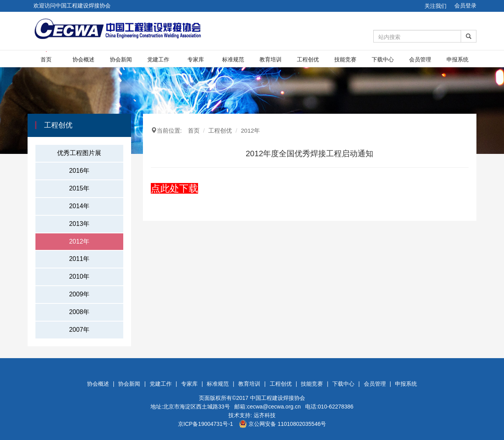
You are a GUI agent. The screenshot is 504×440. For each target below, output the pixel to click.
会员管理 (420, 59)
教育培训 (271, 59)
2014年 (79, 206)
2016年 (79, 171)
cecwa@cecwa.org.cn (274, 407)
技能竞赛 (345, 59)
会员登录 (465, 6)
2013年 (79, 224)
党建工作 (158, 59)
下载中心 (383, 59)
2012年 (79, 241)
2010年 (79, 276)
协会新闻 (121, 59)
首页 (46, 59)
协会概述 (83, 59)
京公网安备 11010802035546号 (283, 424)
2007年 (79, 330)
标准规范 (233, 59)
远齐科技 (265, 415)
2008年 (79, 312)
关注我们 (435, 6)
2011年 (79, 259)
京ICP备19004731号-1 (206, 424)
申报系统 (458, 59)
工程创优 (308, 59)
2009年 (79, 294)
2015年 (79, 188)
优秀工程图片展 (79, 153)
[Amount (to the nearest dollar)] (417, 36)
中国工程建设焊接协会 (278, 398)
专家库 (196, 59)
